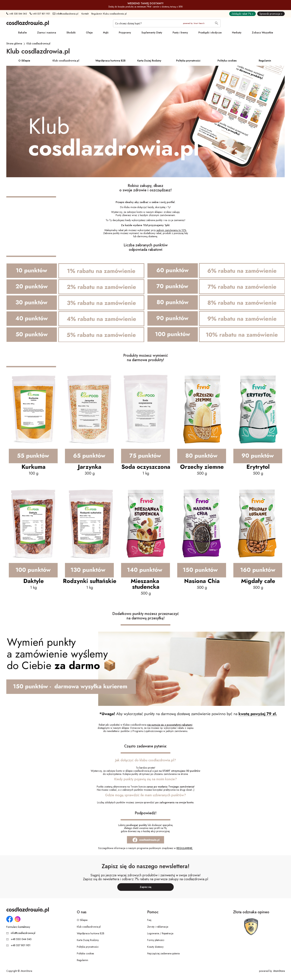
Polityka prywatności (188, 61)
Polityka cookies (227, 61)
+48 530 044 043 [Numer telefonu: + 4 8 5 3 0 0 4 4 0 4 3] (17, 14)
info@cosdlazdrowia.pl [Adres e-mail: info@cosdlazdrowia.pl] (66, 14)
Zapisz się (146, 887)
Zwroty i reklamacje (158, 927)
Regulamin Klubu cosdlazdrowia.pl (109, 14)
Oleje (89, 33)
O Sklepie (24, 61)
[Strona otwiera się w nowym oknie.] (145, 840)
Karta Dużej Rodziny (149, 61)
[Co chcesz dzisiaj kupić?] (167, 23)
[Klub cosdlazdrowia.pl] (38, 43)
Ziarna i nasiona (47, 33)
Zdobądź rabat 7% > (242, 14)
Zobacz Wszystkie (262, 33)
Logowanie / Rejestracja (160, 933)
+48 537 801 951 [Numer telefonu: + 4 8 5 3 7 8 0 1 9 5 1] (40, 14)
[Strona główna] (14, 43)
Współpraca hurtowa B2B (110, 61)
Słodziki (71, 33)
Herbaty (237, 33)
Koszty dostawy (155, 947)
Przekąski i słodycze (210, 33)
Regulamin (265, 61)
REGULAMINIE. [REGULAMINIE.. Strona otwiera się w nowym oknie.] (185, 848)
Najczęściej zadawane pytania (163, 953)
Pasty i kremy (180, 33)
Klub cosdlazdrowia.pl (66, 61)
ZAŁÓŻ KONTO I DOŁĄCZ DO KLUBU (146, 241)
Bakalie (22, 33)
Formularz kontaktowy (18, 927)
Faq (149, 920)
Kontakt (85, 14)
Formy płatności (156, 940)
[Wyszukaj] (217, 24)
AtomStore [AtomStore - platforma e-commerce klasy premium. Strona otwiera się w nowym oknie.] (279, 971)
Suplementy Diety (152, 33)
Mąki (106, 33)
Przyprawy (125, 33)
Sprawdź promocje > (271, 14)
